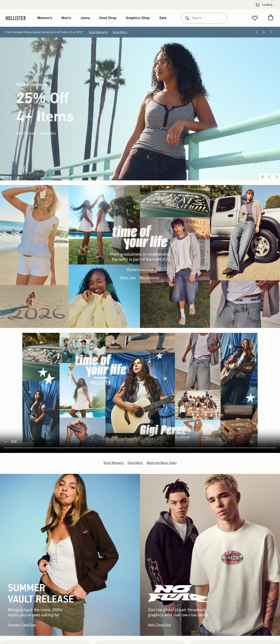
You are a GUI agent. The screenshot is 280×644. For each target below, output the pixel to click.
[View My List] (255, 18)
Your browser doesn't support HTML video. (140, 393)
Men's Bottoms (149, 278)
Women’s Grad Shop (140, 269)
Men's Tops (128, 278)
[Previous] (257, 32)
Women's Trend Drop (22, 625)
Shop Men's (120, 32)
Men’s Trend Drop (159, 625)
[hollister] (18, 18)
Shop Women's (98, 32)
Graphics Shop (138, 18)
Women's (45, 18)
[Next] (271, 32)
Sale (163, 18)
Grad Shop (108, 18)
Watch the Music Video (162, 463)
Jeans (85, 18)
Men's (66, 18)
